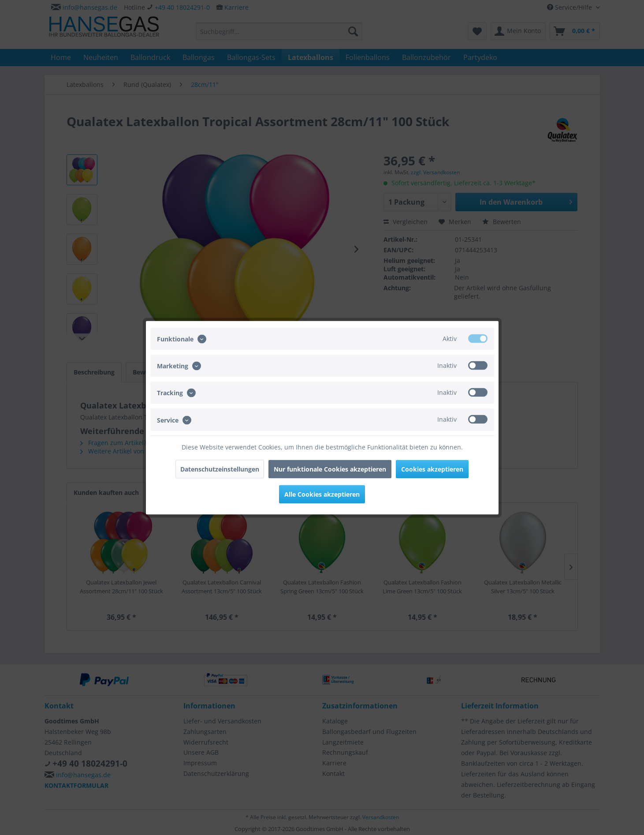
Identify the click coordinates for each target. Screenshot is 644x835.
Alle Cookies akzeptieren (322, 494)
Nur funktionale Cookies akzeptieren (330, 469)
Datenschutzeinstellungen (220, 469)
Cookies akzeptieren (432, 469)
